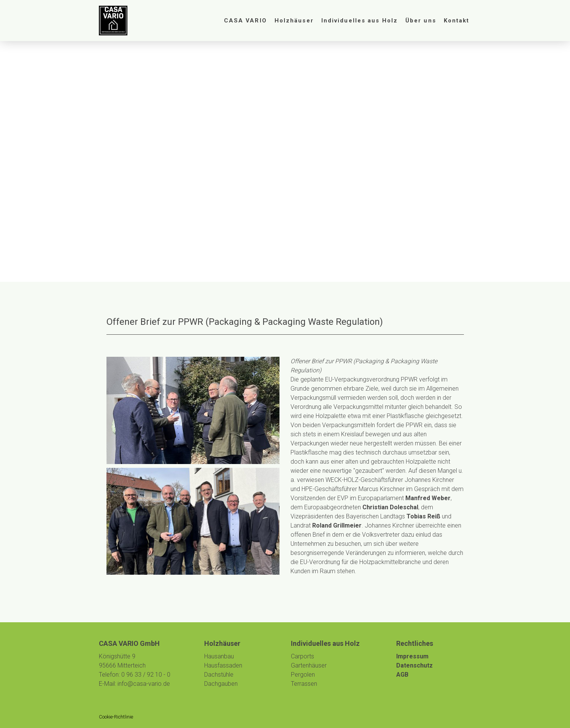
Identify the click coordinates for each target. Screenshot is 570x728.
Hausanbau (219, 656)
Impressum (412, 656)
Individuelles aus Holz (360, 21)
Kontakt (457, 21)
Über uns (421, 21)
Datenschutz (414, 665)
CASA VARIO (245, 21)
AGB (402, 675)
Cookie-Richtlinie (116, 717)
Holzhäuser (294, 21)
